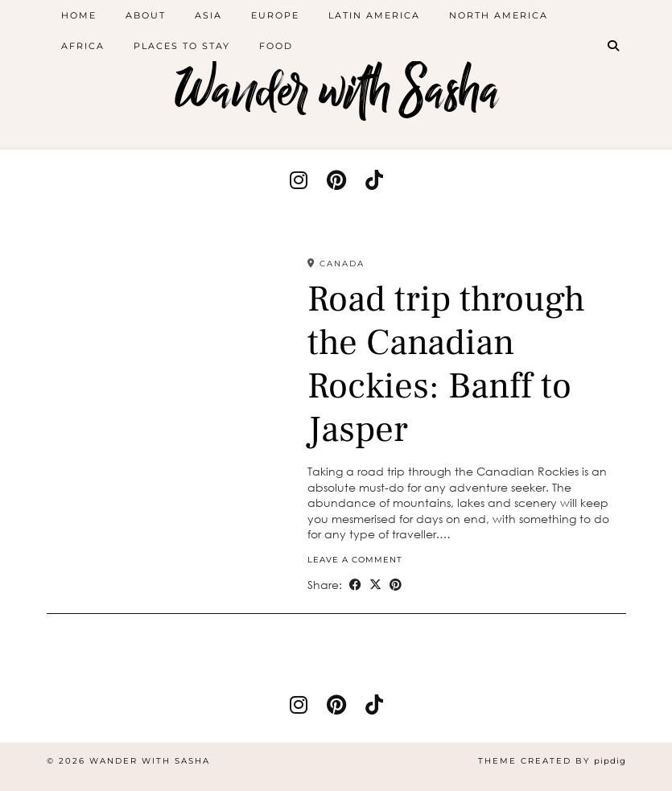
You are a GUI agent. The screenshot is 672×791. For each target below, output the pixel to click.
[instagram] (299, 180)
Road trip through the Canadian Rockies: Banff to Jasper (446, 365)
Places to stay (182, 46)
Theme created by (552, 761)
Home (79, 15)
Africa (83, 46)
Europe (275, 15)
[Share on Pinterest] (396, 585)
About (146, 15)
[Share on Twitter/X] (375, 585)
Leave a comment (355, 560)
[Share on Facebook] (355, 585)
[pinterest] (336, 180)
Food (276, 46)
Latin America (374, 15)
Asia (208, 15)
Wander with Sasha (336, 91)
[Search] (614, 46)
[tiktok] (374, 180)
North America (499, 15)
